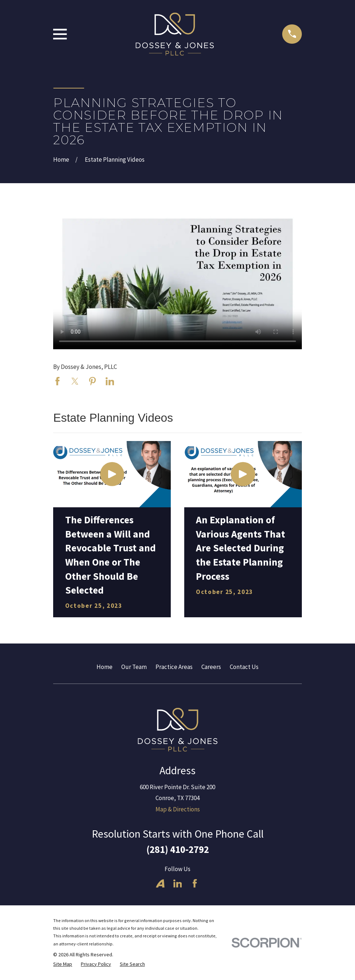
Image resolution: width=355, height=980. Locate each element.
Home (104, 667)
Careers (211, 667)
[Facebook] (195, 883)
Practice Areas (174, 667)
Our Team (134, 667)
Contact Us (244, 667)
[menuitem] (63, 964)
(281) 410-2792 (178, 849)
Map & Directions (178, 809)
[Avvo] (160, 883)
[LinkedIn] (178, 883)
